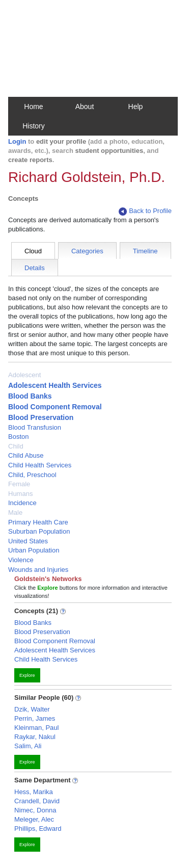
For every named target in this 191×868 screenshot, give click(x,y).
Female (19, 484)
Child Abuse (26, 455)
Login (17, 141)
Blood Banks (30, 396)
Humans (20, 494)
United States (28, 541)
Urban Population (34, 550)
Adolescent (24, 375)
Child (16, 446)
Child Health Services (40, 465)
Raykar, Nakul (35, 737)
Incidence (22, 503)
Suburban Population (39, 531)
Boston (18, 437)
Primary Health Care (38, 522)
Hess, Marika (34, 792)
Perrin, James (35, 718)
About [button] (85, 107)
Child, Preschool (32, 475)
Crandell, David (37, 801)
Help (136, 107)
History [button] (34, 126)
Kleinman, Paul (36, 728)
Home (33, 107)
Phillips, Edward (38, 828)
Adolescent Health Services (55, 385)
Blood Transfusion (35, 427)
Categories (87, 251)
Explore (27, 675)
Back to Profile (145, 211)
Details (35, 268)
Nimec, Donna (35, 810)
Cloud (33, 251)
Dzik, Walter (32, 709)
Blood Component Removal (55, 407)
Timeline (145, 251)
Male (15, 512)
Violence (21, 560)
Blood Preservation (41, 417)
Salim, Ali (28, 746)
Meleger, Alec (34, 819)
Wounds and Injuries (38, 570)
